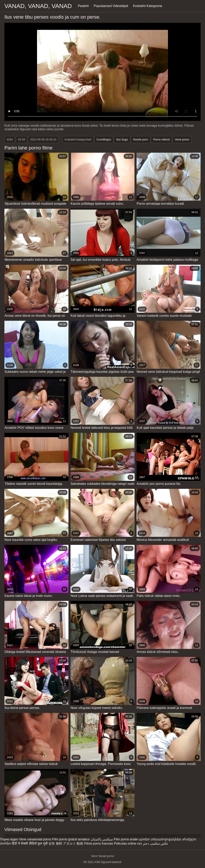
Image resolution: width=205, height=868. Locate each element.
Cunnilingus (104, 139)
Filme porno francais (99, 843)
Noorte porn (141, 139)
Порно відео (9, 839)
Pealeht (83, 6)
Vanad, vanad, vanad (38, 6)
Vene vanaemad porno (35, 839)
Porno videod (161, 139)
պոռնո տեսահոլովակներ (160, 839)
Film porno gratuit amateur (71, 839)
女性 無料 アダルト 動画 (66, 843)
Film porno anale (126, 839)
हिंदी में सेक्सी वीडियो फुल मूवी (30, 843)
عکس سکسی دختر (156, 843)
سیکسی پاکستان (102, 839)
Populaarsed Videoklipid (111, 6)
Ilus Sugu (122, 139)
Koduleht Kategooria (147, 6)
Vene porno (182, 139)
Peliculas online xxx (128, 843)
